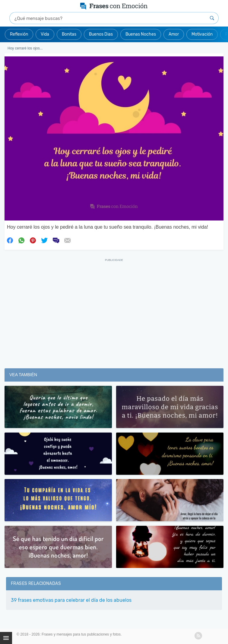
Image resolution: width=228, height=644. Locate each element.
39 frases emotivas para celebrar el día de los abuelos (71, 600)
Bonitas (69, 34)
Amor (174, 34)
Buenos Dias (101, 34)
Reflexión (19, 34)
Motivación (202, 34)
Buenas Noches (141, 34)
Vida (45, 34)
